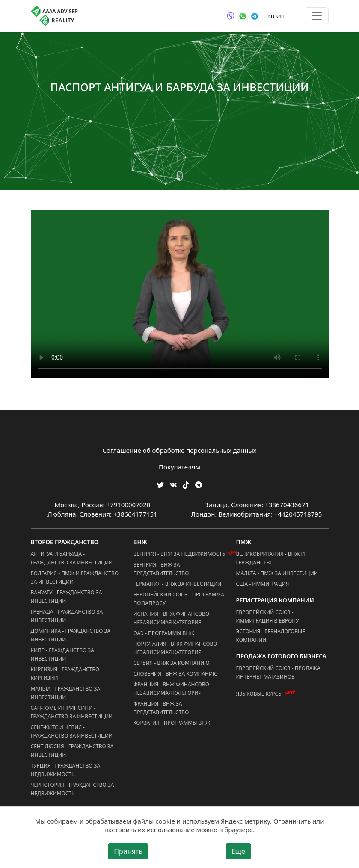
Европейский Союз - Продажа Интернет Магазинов (278, 672)
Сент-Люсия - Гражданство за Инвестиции (72, 751)
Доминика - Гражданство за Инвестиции (71, 635)
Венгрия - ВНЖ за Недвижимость (179, 554)
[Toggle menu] (317, 16)
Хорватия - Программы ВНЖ (172, 723)
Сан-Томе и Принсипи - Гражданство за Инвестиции (72, 712)
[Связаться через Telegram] (255, 15)
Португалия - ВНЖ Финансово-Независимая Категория (176, 648)
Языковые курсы (260, 694)
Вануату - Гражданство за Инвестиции (67, 597)
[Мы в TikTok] (186, 482)
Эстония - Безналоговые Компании (271, 636)
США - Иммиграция (263, 584)
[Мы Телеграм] (199, 484)
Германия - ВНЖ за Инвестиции (178, 584)
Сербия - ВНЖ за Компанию (172, 663)
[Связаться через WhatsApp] (243, 15)
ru (271, 15)
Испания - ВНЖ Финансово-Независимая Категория (172, 618)
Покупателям (179, 467)
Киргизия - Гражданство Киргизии (65, 674)
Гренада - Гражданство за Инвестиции (67, 616)
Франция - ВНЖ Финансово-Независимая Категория (172, 689)
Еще (238, 851)
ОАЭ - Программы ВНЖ (164, 633)
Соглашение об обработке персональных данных (180, 450)
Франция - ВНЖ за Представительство (161, 708)
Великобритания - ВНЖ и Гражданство (271, 558)
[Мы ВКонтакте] (173, 484)
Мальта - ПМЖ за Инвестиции (277, 573)
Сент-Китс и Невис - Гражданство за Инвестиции (72, 731)
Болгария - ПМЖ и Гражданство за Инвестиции (75, 577)
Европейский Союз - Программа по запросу (179, 599)
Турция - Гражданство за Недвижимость (66, 770)
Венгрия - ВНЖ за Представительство (161, 569)
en (280, 15)
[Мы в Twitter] (160, 484)
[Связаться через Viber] (231, 15)
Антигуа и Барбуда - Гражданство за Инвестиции (72, 558)
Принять (128, 851)
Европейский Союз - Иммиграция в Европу (268, 616)
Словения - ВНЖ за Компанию (176, 674)
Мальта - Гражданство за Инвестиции (66, 693)
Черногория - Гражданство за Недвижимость (73, 789)
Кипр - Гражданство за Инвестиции (62, 654)
